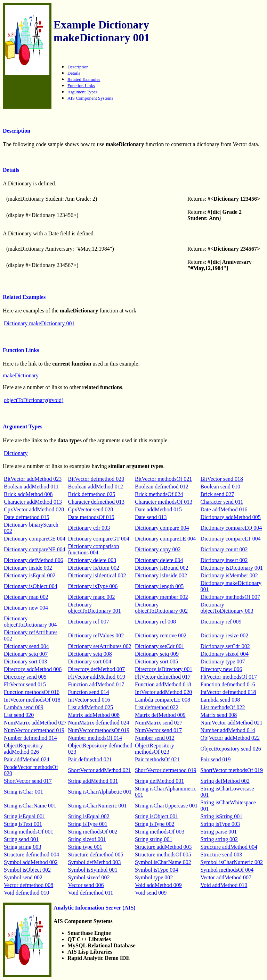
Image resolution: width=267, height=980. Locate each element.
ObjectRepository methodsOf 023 (155, 749)
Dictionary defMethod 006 (34, 560)
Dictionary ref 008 (155, 622)
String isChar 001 (23, 792)
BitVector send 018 (222, 479)
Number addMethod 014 (228, 730)
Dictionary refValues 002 (96, 635)
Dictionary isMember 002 (229, 575)
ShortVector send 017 (28, 781)
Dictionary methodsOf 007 (230, 597)
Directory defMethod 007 (97, 669)
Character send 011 (222, 502)
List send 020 (19, 715)
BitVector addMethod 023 (33, 479)
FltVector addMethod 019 (97, 677)
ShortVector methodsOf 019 (232, 770)
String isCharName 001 (30, 806)
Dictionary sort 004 (90, 661)
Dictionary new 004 (26, 608)
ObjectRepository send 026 (230, 749)
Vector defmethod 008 (29, 885)
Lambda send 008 (220, 700)
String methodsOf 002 (93, 832)
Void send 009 (151, 893)
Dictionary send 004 (26, 646)
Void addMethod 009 (158, 885)
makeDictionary (21, 375)
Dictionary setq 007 (26, 654)
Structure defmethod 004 (31, 855)
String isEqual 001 (25, 816)
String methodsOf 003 (160, 832)
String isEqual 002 (89, 816)
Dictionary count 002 (224, 549)
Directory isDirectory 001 (164, 669)
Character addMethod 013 (33, 502)
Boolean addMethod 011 (31, 487)
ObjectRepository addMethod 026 (23, 749)
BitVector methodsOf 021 (163, 479)
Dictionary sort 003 (25, 661)
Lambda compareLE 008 (163, 700)
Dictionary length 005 (159, 586)
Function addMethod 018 (163, 684)
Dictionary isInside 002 (161, 575)
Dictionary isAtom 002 (94, 568)
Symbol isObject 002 (27, 870)
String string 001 (154, 839)
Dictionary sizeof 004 (224, 654)
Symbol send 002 (23, 877)
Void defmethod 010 (26, 893)
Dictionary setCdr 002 (225, 646)
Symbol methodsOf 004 (227, 870)
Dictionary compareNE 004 (35, 549)
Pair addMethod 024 (27, 759)
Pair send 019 (215, 759)
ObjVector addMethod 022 (230, 738)
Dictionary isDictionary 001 (232, 568)
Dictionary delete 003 (92, 560)
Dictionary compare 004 (162, 528)
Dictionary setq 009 (157, 654)
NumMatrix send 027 (159, 723)
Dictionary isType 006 (93, 586)
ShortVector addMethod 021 (100, 770)
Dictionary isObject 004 (31, 586)
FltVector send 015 (25, 684)
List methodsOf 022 (222, 707)
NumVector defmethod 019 (34, 730)
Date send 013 (151, 517)
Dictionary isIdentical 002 (97, 575)
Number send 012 (155, 738)
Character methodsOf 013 (164, 502)
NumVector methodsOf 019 (99, 730)
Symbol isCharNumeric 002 (232, 862)
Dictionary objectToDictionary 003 (227, 608)
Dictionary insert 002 (224, 560)
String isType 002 (155, 824)
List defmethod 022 (157, 707)
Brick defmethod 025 (92, 494)
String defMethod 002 (225, 781)
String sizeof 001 (87, 839)
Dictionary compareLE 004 (165, 539)
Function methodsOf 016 (32, 692)
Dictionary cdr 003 (89, 528)
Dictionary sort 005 (156, 661)
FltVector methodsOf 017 (229, 677)
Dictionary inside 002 (28, 568)
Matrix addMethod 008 (94, 715)
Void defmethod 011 (91, 893)
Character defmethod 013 (96, 502)
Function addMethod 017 (96, 684)
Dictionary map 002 (26, 597)
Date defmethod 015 (27, 517)
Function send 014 (89, 692)
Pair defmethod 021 (90, 759)
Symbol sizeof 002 (89, 877)
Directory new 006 (221, 669)
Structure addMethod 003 (163, 847)
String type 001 (85, 847)
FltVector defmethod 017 (163, 677)
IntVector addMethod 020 (163, 692)
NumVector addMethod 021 (231, 723)
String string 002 (219, 839)
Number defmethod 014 (30, 738)
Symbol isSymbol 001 (93, 870)
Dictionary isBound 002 (162, 568)
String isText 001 (23, 824)
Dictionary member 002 (161, 597)
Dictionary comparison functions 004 (94, 549)
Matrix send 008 (219, 715)
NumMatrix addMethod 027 (35, 723)
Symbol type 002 (154, 877)
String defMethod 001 (159, 781)
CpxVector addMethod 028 (34, 509)
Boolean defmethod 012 (162, 487)
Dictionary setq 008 (90, 654)
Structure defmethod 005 (96, 855)
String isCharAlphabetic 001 (100, 792)
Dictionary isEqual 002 (30, 575)
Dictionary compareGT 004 (99, 539)
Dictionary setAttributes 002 (100, 646)
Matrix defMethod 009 (160, 715)
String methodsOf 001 (29, 832)
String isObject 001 (156, 816)
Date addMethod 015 (158, 509)
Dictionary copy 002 (158, 549)
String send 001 (21, 839)
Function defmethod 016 (228, 684)
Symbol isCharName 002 (163, 862)
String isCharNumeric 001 (98, 806)
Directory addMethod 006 (33, 669)
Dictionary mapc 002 (92, 597)
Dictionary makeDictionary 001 (39, 323)
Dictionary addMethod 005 (230, 517)
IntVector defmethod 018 (228, 692)
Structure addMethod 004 (229, 847)
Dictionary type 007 (222, 661)
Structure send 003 (221, 855)
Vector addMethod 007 (226, 877)
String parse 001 (219, 832)
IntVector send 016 (89, 700)
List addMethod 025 (91, 707)
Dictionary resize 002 (224, 635)
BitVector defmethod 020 (96, 479)
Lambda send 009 (24, 707)
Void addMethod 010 (224, 885)
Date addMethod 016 (224, 509)
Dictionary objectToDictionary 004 (30, 622)
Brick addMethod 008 (28, 494)
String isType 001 (88, 824)
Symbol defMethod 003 (95, 862)
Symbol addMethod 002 (31, 862)
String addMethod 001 (93, 781)
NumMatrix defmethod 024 (99, 723)
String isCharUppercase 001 (166, 806)
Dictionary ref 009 (221, 622)
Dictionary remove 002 (161, 635)
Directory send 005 (25, 677)
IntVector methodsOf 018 (32, 700)
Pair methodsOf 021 (157, 759)
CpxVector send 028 (91, 509)
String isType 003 (220, 824)
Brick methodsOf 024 (159, 494)
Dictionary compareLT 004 (230, 539)
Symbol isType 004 (156, 870)
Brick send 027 (217, 494)
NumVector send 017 (158, 730)
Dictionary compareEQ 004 (231, 528)
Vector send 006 (86, 885)
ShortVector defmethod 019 (166, 770)
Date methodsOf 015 (91, 517)
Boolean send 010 (220, 487)
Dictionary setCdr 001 (160, 646)
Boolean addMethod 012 (96, 487)
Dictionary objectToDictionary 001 (95, 608)
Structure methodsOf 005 (163, 855)
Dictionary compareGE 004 (35, 539)
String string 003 (23, 847)
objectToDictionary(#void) (34, 400)
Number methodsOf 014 (95, 738)
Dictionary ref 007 (89, 622)
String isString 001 (221, 816)
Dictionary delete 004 (159, 560)
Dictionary (16, 453)
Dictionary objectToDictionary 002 (161, 608)
